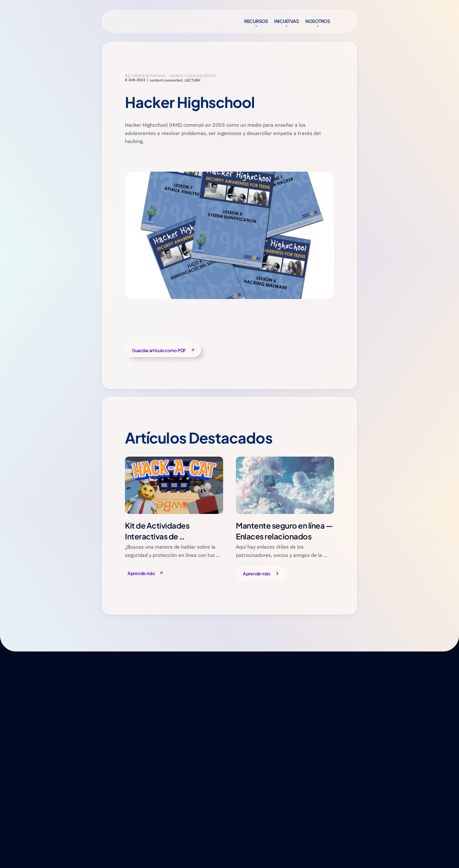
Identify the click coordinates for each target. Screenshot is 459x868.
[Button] (148, 574)
